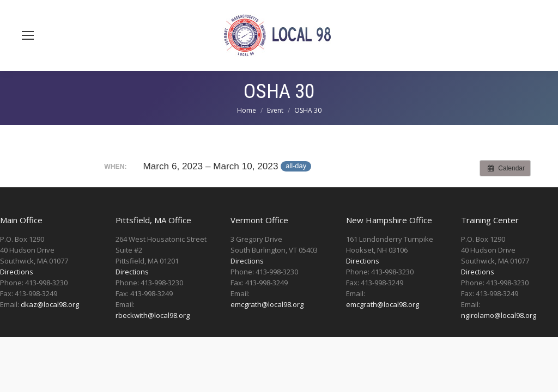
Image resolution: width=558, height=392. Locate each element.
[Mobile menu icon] (28, 35)
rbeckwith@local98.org (153, 315)
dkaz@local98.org (50, 304)
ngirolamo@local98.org (499, 315)
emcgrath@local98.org (267, 304)
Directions (17, 272)
